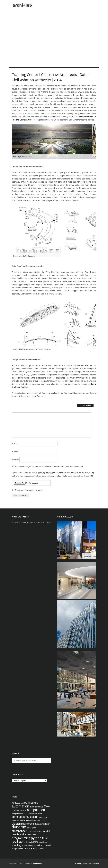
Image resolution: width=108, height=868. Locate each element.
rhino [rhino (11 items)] (36, 842)
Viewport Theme (81, 864)
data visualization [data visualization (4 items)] (34, 820)
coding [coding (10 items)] (15, 810)
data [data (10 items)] (24, 820)
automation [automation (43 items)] (20, 806)
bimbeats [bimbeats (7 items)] (39, 807)
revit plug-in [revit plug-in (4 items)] (28, 842)
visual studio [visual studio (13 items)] (31, 849)
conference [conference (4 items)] (43, 817)
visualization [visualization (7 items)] (40, 845)
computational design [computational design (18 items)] (25, 817)
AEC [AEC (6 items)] (14, 803)
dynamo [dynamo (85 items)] (19, 827)
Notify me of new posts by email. (29, 490)
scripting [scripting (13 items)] (17, 845)
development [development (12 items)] (29, 824)
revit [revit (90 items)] (46, 838)
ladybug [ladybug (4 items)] (39, 831)
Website (15, 460)
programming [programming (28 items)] (21, 838)
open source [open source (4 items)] (32, 835)
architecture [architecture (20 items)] (31, 803)
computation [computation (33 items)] (36, 810)
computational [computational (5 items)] (18, 814)
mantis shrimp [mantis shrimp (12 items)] (20, 834)
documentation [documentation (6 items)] (44, 824)
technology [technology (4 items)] (29, 845)
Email (15, 452)
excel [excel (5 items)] (29, 828)
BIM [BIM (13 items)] (32, 807)
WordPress (38, 864)
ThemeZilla (95, 864)
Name (15, 444)
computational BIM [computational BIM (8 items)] (33, 813)
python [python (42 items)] (36, 838)
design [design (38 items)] (17, 823)
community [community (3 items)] (23, 810)
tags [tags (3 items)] (23, 845)
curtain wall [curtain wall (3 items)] (16, 820)
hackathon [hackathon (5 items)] (31, 831)
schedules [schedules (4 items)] (43, 842)
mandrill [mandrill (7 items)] (46, 831)
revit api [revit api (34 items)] (18, 842)
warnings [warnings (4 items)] (42, 849)
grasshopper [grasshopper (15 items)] (19, 831)
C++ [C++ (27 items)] (47, 806)
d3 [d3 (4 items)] (21, 820)
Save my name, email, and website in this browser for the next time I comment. (49, 467)
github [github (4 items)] (34, 828)
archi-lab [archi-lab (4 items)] (20, 803)
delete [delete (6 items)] (43, 820)
